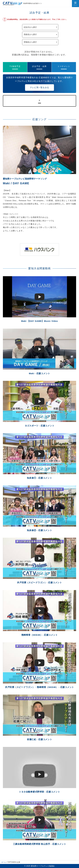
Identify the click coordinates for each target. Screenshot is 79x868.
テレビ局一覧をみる (40, 87)
